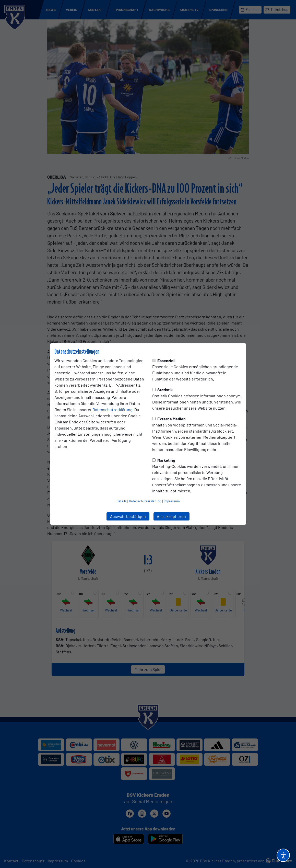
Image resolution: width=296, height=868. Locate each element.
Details (121, 501)
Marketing (164, 460)
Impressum (172, 501)
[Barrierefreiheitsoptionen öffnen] (283, 855)
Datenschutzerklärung (113, 409)
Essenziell (164, 360)
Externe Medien (169, 419)
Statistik (163, 390)
